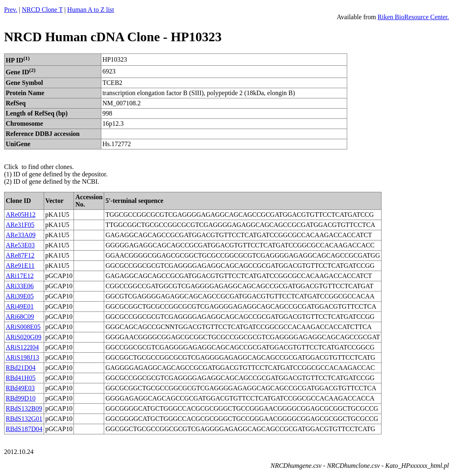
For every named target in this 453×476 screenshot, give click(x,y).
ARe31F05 (20, 225)
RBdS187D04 (24, 429)
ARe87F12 (20, 255)
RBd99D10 (21, 398)
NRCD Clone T (42, 10)
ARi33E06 (20, 286)
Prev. (11, 10)
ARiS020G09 (23, 337)
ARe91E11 (20, 266)
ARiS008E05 (23, 327)
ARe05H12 (21, 215)
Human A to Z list (91, 10)
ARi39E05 (20, 296)
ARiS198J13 (22, 357)
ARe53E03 (20, 245)
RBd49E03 (20, 388)
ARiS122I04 (22, 347)
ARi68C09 (20, 317)
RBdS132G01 (24, 419)
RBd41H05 (21, 378)
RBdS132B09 (24, 408)
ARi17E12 (20, 276)
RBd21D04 (21, 368)
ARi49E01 (20, 306)
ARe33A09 (21, 235)
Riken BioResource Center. (413, 17)
